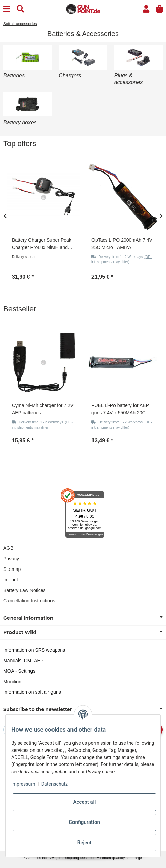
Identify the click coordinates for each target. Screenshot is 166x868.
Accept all (85, 802)
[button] (146, 9)
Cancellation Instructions (29, 601)
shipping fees (76, 858)
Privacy (11, 559)
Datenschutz (55, 784)
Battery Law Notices (25, 590)
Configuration (84, 822)
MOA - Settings (19, 671)
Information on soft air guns (32, 692)
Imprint (11, 580)
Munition (12, 682)
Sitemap (12, 569)
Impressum (23, 784)
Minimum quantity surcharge (119, 858)
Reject (84, 843)
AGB (8, 548)
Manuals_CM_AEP (23, 661)
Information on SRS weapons (34, 650)
